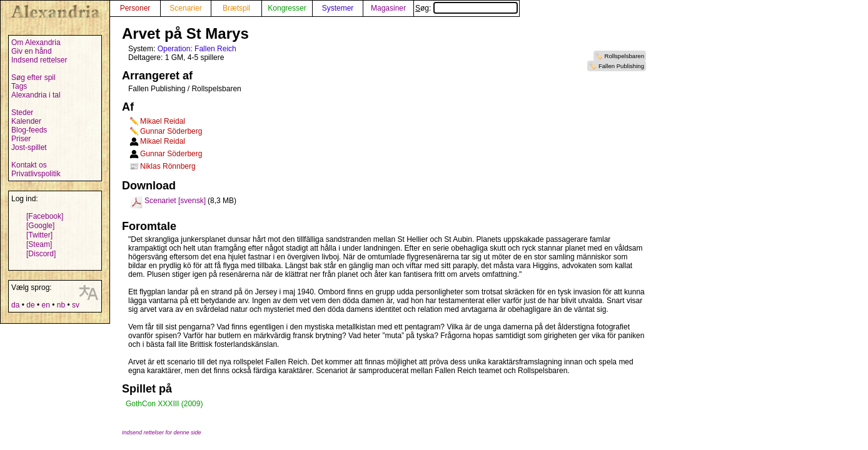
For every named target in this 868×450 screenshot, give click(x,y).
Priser (21, 139)
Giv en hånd (32, 51)
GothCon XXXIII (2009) (164, 404)
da (15, 305)
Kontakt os (29, 165)
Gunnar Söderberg (171, 131)
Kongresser (287, 8)
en (45, 305)
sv (76, 305)
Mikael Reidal (163, 121)
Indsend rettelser (39, 60)
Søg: (467, 8)
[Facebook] (45, 216)
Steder (22, 112)
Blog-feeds (29, 130)
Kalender (26, 121)
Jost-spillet (29, 147)
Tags (19, 86)
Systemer (338, 8)
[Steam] (39, 244)
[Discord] (41, 254)
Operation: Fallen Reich (197, 49)
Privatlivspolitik (36, 174)
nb (61, 305)
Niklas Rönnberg (168, 166)
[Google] (40, 226)
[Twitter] (39, 235)
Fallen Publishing (621, 66)
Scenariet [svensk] (175, 201)
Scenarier (185, 8)
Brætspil (236, 8)
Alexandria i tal (36, 95)
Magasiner (388, 8)
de (30, 305)
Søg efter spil (33, 77)
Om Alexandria (36, 42)
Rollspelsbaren (624, 56)
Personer (135, 8)
